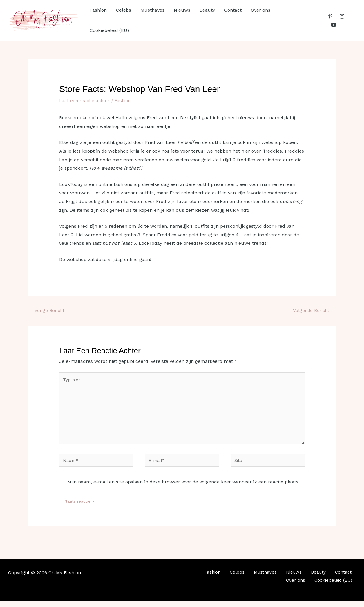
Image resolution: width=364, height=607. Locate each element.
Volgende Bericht (313, 310)
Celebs (124, 10)
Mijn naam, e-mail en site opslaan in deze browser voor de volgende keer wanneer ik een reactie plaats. (183, 487)
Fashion (98, 10)
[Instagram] (342, 16)
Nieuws (182, 10)
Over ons (261, 10)
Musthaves (152, 10)
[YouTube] (334, 25)
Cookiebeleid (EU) (109, 30)
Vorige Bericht (47, 310)
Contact (233, 10)
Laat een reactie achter (85, 100)
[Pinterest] (330, 16)
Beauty (207, 10)
